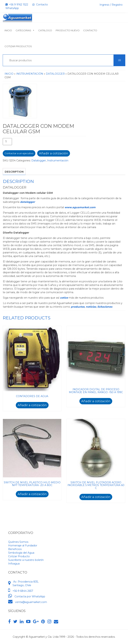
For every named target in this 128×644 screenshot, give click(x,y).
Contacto (90, 30)
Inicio (8, 30)
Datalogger (55, 74)
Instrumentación (30, 74)
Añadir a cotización (54, 153)
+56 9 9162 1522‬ (17, 5)
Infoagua (14, 564)
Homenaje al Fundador (23, 545)
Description (14, 172)
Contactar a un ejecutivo (19, 153)
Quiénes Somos (18, 542)
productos (78, 307)
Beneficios (15, 549)
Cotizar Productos (18, 46)
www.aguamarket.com (80, 207)
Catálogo (45, 30)
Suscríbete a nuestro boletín (26, 560)
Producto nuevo (68, 30)
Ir (119, 60)
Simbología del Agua (21, 553)
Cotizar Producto (19, 556)
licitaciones (105, 307)
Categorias (25, 30)
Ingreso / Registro (111, 5)
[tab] (14, 172)
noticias (91, 307)
